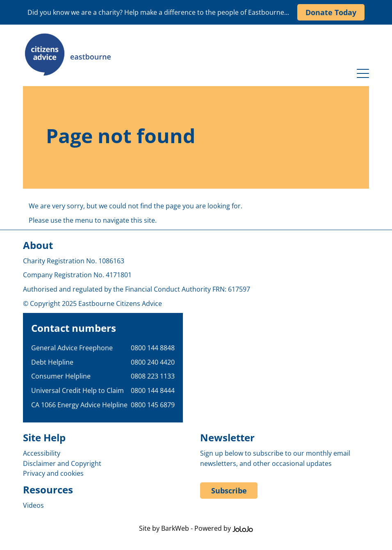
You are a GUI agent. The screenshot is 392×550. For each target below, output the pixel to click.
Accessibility (42, 453)
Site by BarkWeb (164, 528)
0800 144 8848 (153, 348)
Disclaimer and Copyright (62, 463)
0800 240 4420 (153, 362)
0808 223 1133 (153, 376)
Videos (33, 505)
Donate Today (331, 12)
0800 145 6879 (153, 405)
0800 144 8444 (153, 390)
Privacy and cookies (53, 473)
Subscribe (229, 491)
